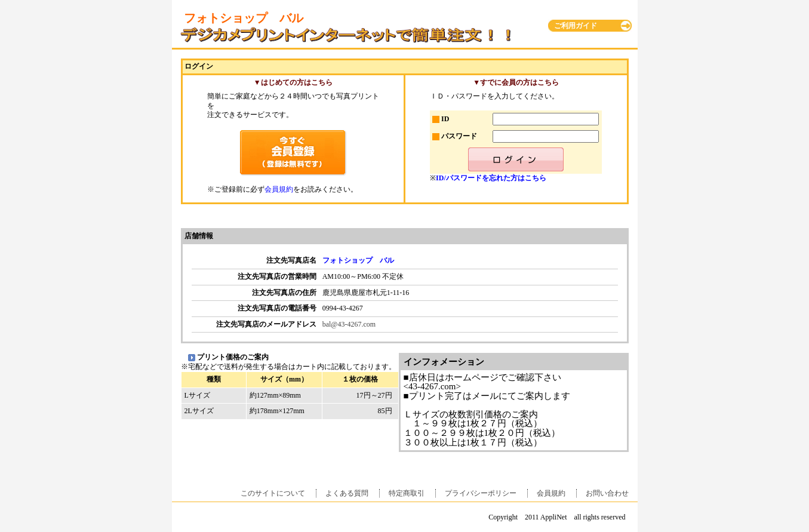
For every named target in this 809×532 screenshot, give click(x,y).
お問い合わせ (607, 493)
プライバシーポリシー (481, 493)
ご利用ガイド (576, 26)
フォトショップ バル (358, 260)
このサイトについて (273, 493)
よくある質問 (347, 493)
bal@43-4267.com (349, 324)
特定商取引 (407, 493)
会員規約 (279, 189)
